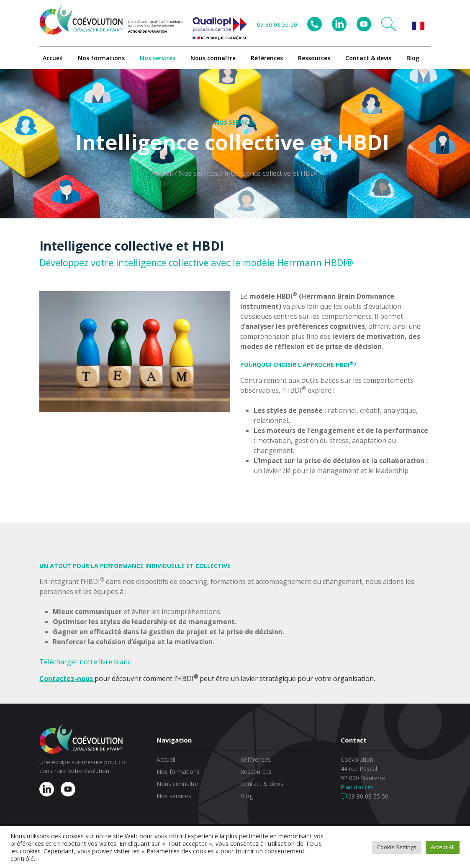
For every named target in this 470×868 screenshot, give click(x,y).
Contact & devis (368, 58)
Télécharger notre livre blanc (85, 662)
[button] (389, 24)
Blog (413, 58)
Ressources (314, 58)
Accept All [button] (443, 847)
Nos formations (101, 58)
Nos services (158, 58)
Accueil (53, 58)
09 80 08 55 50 (277, 24)
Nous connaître (213, 58)
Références (267, 58)
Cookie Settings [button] (397, 847)
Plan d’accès (357, 787)
